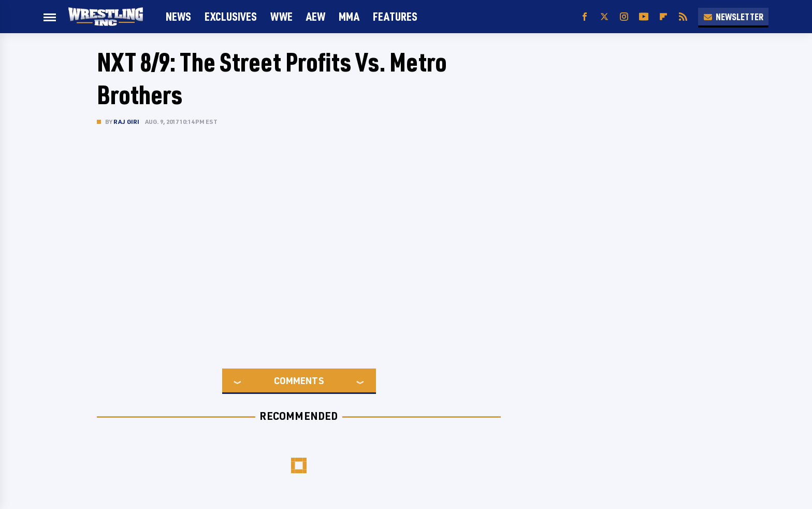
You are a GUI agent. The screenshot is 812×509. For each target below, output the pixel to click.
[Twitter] (604, 17)
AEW (316, 16)
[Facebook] (585, 17)
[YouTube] (644, 17)
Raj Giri (127, 122)
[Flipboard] (663, 17)
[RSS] (683, 17)
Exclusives (231, 16)
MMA (349, 16)
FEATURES (395, 16)
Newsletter (733, 17)
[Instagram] (624, 17)
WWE (281, 16)
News (178, 16)
